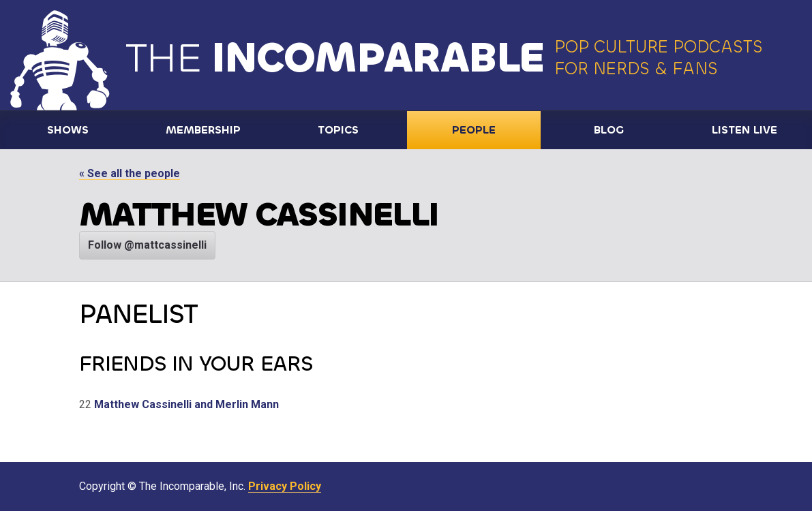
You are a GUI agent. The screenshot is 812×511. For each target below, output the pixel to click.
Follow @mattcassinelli (147, 245)
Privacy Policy (285, 486)
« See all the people (130, 173)
